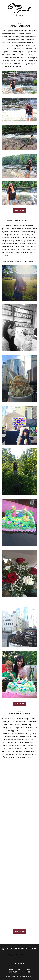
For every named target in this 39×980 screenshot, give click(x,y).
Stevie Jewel (20, 8)
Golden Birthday (19, 221)
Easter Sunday (19, 714)
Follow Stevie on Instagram (19, 949)
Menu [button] (21, 15)
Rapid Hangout (19, 26)
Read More (20, 211)
